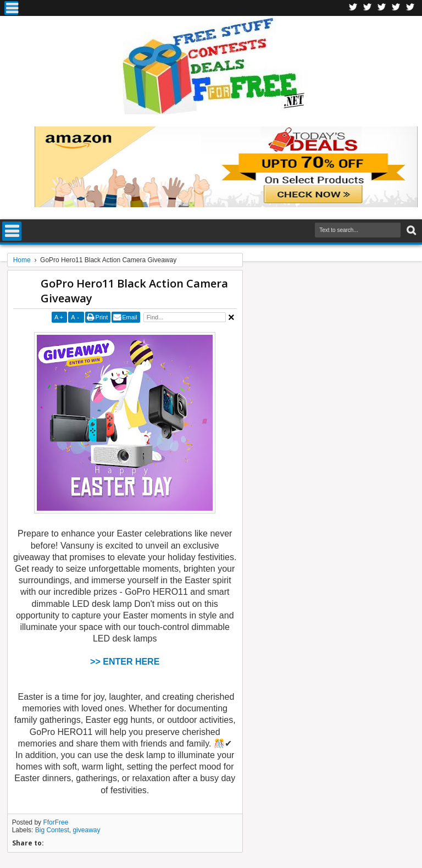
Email (130, 317)
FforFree (55, 822)
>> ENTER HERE (125, 662)
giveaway (86, 830)
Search (410, 231)
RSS (396, 8)
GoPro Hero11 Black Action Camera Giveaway (134, 291)
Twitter (368, 8)
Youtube (410, 8)
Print (102, 317)
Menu (11, 8)
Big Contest (52, 830)
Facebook (353, 8)
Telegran (382, 8)
